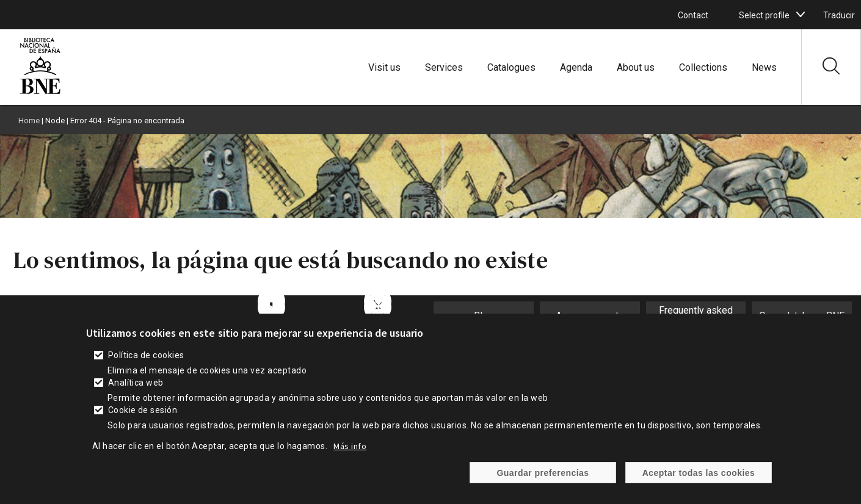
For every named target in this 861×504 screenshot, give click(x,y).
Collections (703, 67)
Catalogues (511, 67)
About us (636, 67)
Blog (484, 316)
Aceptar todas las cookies (699, 481)
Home (29, 121)
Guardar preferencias (543, 481)
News (764, 67)
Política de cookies (146, 364)
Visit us (384, 67)
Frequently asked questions (696, 316)
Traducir (839, 15)
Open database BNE (802, 316)
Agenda (576, 67)
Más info (350, 455)
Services (444, 67)
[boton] (801, 15)
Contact (693, 15)
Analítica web (136, 391)
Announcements (590, 316)
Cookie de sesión (143, 419)
